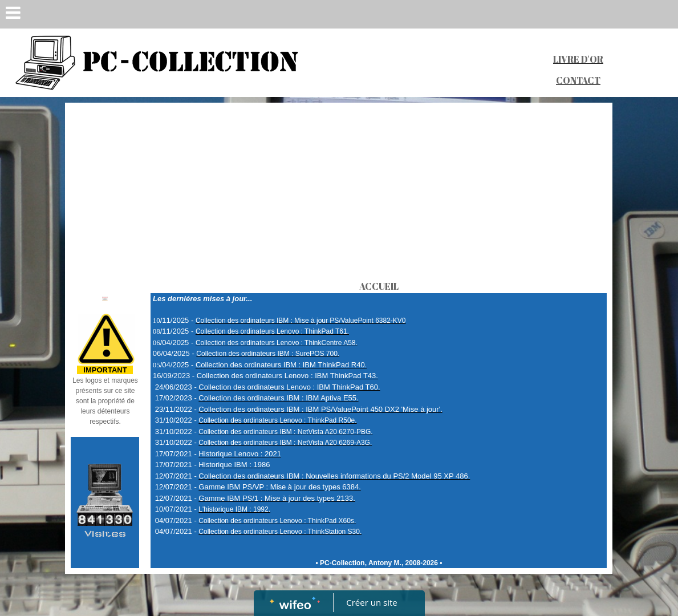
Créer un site (372, 602)
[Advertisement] (339, 194)
